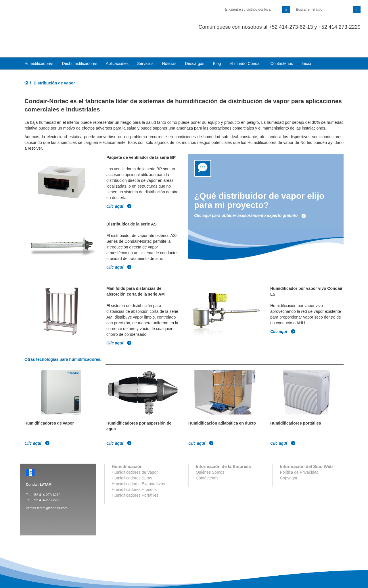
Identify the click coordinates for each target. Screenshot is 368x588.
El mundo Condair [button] (246, 41)
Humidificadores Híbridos (134, 465)
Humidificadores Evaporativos (138, 459)
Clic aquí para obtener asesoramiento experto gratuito (250, 192)
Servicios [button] (145, 41)
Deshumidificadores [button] (79, 41)
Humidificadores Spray (132, 454)
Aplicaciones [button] (117, 41)
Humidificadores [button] (39, 41)
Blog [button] (217, 41)
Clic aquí (119, 183)
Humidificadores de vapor (49, 399)
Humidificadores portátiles (296, 399)
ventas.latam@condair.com (47, 484)
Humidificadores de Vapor (135, 448)
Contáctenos (282, 41)
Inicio (306, 41)
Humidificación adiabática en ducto (222, 399)
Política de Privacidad (299, 448)
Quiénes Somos (210, 448)
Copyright (288, 454)
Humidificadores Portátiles (135, 471)
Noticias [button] (169, 41)
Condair (53, 13)
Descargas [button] (195, 41)
